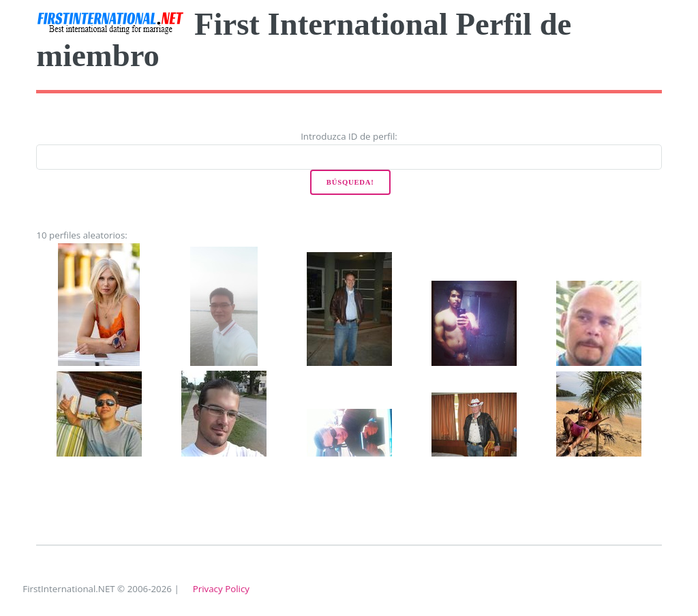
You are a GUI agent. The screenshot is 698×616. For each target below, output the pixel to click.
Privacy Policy (221, 589)
